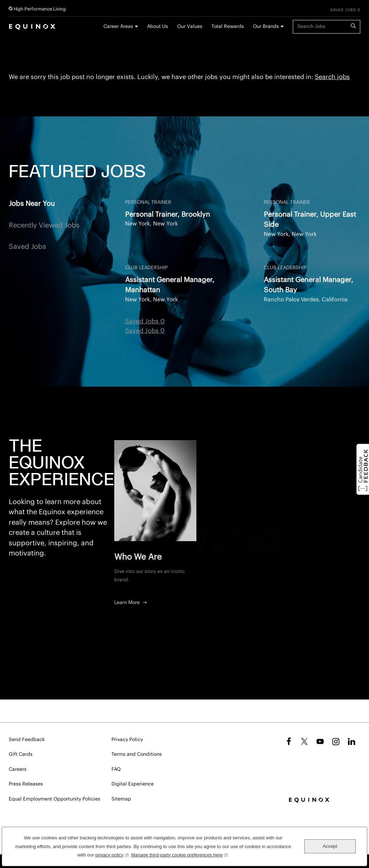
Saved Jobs (27, 247)
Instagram (336, 741)
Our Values (190, 27)
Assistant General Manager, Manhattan (170, 285)
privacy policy (112, 854)
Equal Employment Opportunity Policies (55, 799)
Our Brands (266, 27)
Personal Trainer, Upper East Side (310, 220)
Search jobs (332, 77)
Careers (18, 769)
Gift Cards (21, 754)
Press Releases (26, 784)
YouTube (320, 741)
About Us (158, 27)
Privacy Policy (127, 740)
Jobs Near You (32, 204)
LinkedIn (352, 741)
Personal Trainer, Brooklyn (168, 215)
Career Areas (118, 27)
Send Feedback (27, 740)
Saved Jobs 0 (345, 10)
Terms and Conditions (137, 754)
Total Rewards (228, 27)
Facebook (288, 741)
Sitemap (121, 799)
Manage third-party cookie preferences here (179, 854)
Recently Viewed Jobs (44, 225)
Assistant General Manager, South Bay (309, 285)
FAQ (116, 769)
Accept (330, 846)
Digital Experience (133, 784)
